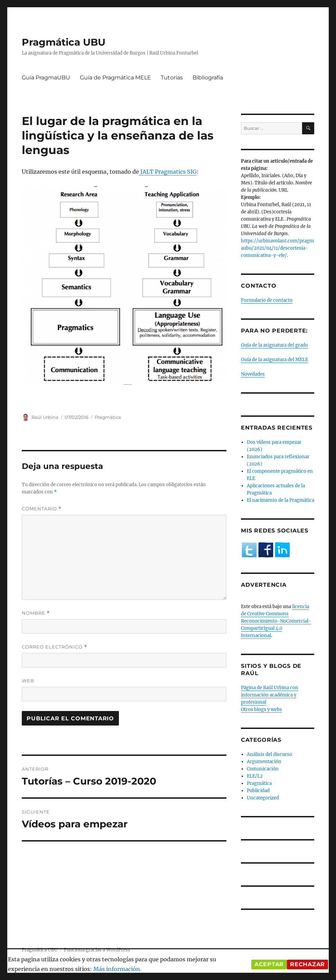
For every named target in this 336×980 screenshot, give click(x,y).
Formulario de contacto (267, 300)
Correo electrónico (54, 647)
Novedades (253, 374)
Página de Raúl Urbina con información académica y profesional (270, 695)
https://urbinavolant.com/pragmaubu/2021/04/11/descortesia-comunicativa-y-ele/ (277, 248)
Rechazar (307, 964)
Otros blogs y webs (262, 709)
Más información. (117, 969)
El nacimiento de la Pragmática (281, 500)
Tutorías (172, 78)
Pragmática (108, 417)
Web (28, 681)
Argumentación (264, 762)
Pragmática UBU (64, 42)
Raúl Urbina (45, 417)
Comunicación (263, 769)
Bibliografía (208, 78)
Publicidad (258, 791)
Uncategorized (263, 798)
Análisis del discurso (269, 754)
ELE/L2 (255, 776)
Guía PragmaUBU (46, 78)
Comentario (42, 509)
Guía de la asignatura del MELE (274, 360)
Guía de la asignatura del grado (274, 345)
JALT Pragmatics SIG (168, 172)
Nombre (36, 613)
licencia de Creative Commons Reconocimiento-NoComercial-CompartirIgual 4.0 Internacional (276, 621)
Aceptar (269, 964)
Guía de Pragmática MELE (115, 78)
